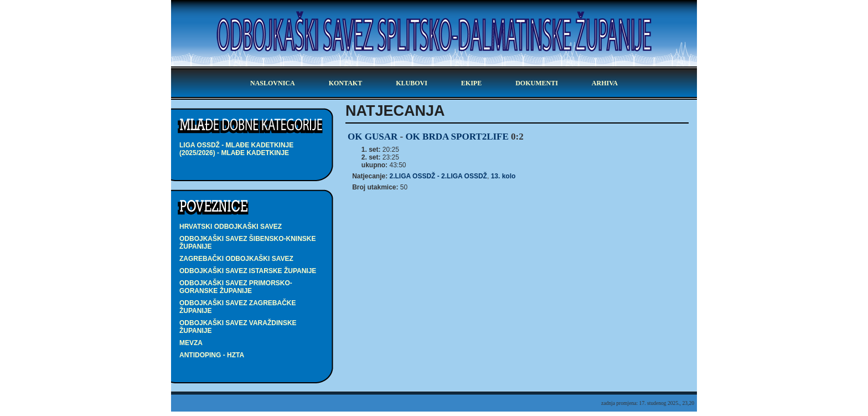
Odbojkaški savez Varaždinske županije (238, 327)
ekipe (471, 83)
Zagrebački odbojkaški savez (236, 259)
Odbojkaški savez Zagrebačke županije (237, 307)
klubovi (412, 83)
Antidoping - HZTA (212, 355)
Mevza (191, 343)
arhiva (605, 83)
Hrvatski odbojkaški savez (231, 227)
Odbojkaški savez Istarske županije (248, 271)
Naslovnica (273, 83)
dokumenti (537, 83)
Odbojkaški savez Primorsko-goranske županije (236, 287)
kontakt (345, 83)
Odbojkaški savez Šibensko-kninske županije (247, 243)
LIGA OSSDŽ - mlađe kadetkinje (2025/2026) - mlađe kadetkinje (236, 149)
